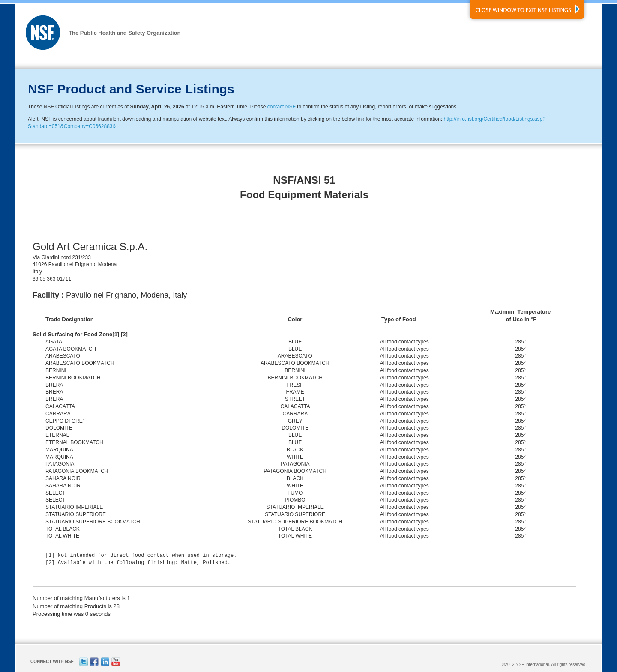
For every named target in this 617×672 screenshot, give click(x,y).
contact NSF (282, 107)
